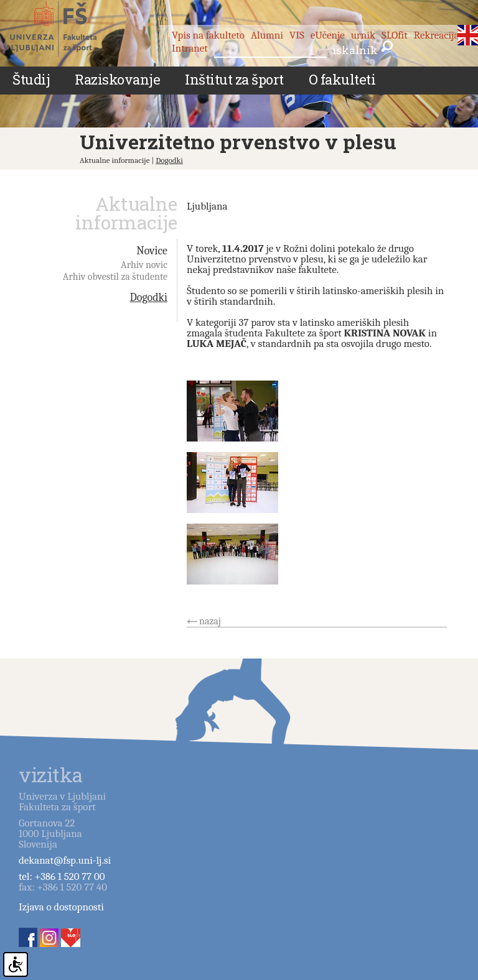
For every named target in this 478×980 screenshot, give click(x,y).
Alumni (267, 35)
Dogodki (169, 160)
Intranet (190, 48)
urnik (363, 35)
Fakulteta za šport (64, 29)
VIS (297, 35)
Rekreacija (437, 35)
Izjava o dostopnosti (61, 907)
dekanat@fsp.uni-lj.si (65, 860)
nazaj (210, 621)
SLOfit (395, 35)
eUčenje (328, 35)
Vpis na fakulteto (208, 35)
